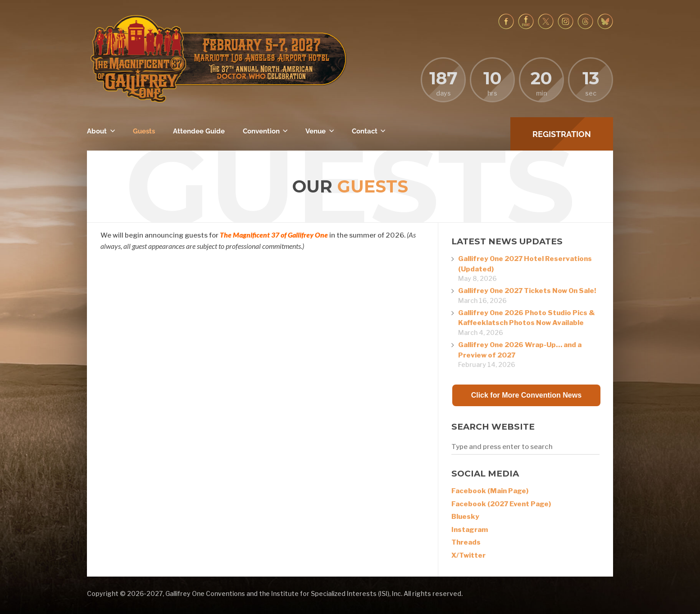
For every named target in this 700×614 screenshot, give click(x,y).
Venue (316, 131)
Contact (365, 131)
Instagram (470, 530)
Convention (261, 131)
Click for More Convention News (526, 395)
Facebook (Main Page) (490, 491)
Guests (144, 131)
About (97, 131)
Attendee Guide (199, 131)
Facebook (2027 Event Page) (501, 504)
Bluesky (465, 517)
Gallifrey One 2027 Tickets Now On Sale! (527, 291)
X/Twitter (468, 555)
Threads (466, 542)
